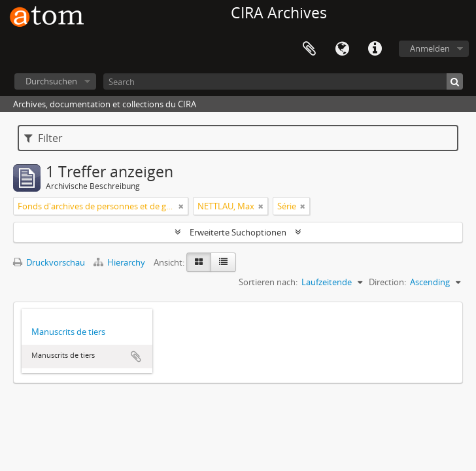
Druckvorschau (49, 262)
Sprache (342, 49)
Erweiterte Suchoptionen (238, 232)
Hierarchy (120, 262)
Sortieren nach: (268, 282)
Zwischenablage (309, 49)
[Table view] (223, 262)
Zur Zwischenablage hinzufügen (136, 357)
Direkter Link (375, 49)
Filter (43, 138)
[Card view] (199, 262)
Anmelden (430, 48)
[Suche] (455, 81)
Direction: (387, 282)
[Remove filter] (181, 206)
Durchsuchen (51, 81)
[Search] (283, 81)
